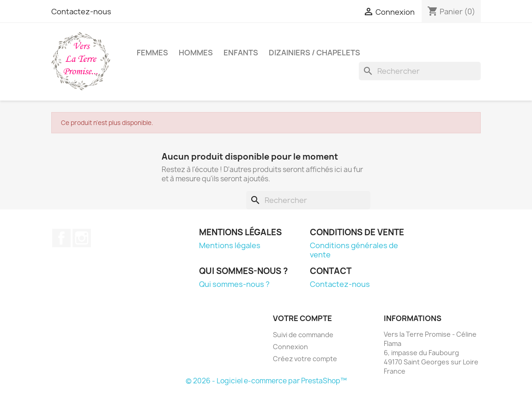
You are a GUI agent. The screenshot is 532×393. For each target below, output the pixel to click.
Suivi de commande (303, 335)
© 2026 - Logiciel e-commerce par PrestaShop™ (266, 381)
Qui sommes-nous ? (234, 284)
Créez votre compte (305, 359)
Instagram (82, 238)
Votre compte (302, 318)
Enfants (241, 53)
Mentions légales (230, 245)
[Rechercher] (420, 71)
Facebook (61, 238)
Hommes (196, 53)
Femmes (152, 53)
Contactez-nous (81, 12)
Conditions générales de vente (354, 250)
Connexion (290, 347)
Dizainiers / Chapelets (314, 53)
